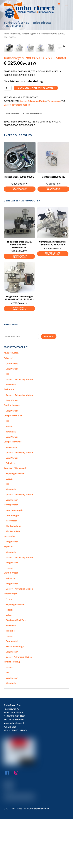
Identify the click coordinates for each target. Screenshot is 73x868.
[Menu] (66, 4)
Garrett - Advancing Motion (19, 428)
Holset (9, 475)
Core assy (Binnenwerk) (15, 517)
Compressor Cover (13, 465)
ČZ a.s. (9, 528)
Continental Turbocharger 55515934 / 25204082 (53, 292)
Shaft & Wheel (11, 622)
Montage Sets (13, 580)
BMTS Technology (15, 695)
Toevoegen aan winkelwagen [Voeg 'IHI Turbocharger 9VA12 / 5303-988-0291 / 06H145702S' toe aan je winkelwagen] (19, 305)
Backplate (9, 438)
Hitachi (9, 659)
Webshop (16, 34)
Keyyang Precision (15, 522)
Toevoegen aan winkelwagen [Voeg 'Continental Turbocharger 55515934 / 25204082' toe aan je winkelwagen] (53, 303)
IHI (7, 423)
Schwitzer (11, 512)
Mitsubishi (11, 433)
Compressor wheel (13, 491)
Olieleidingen (13, 564)
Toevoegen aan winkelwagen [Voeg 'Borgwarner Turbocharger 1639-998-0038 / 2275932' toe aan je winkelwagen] (19, 358)
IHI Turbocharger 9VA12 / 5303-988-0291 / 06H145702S (19, 293)
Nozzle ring (9, 585)
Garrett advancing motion (17, 154)
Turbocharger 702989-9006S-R (20, 227)
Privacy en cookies (39, 857)
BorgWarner (12, 418)
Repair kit (9, 595)
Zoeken (49, 385)
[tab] (13, 163)
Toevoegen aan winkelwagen (36, 137)
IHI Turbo (10, 680)
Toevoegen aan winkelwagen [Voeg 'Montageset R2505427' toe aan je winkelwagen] (53, 238)
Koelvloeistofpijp (14, 559)
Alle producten (11, 402)
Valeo (9, 664)
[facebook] (8, 821)
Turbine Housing (12, 711)
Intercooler (11, 570)
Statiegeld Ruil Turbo (16, 669)
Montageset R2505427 (53, 226)
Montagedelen (11, 553)
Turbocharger (28, 34)
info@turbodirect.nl (14, 772)
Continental (12, 413)
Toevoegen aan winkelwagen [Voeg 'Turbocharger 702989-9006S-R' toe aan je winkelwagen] (20, 238)
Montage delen (13, 575)
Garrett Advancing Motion (33, 150)
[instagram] (17, 821)
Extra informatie (33, 162)
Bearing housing (12, 454)
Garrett (10, 716)
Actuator (8, 407)
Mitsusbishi (12, 496)
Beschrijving (13, 162)
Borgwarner (12, 549)
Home (7, 34)
